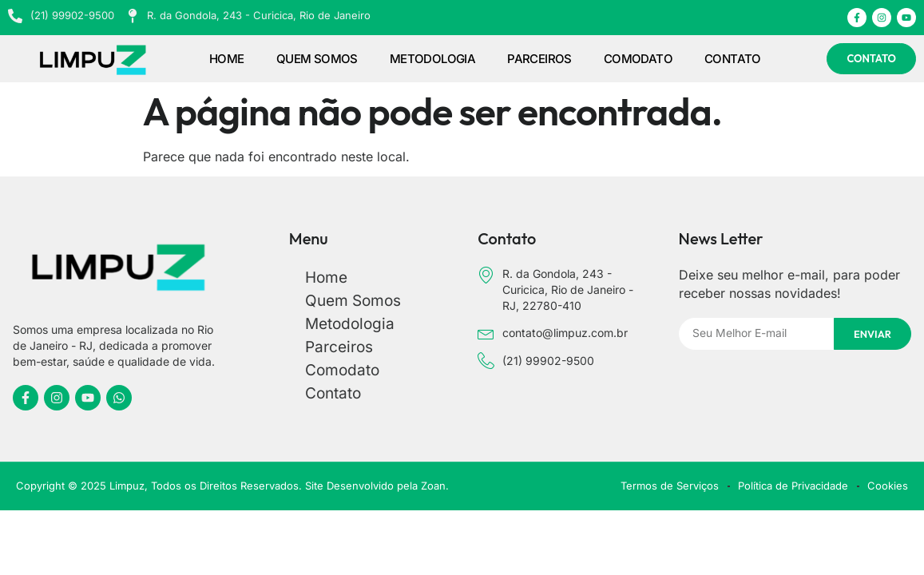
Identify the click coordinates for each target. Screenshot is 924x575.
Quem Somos (317, 59)
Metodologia (432, 59)
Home (227, 59)
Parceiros (539, 59)
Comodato (638, 59)
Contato (733, 59)
